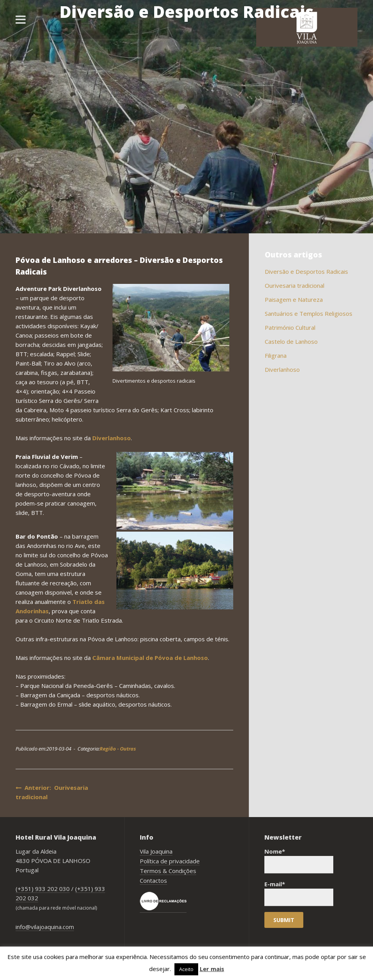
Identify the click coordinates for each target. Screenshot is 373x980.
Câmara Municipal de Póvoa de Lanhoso (150, 658)
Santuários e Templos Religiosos (309, 313)
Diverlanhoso (112, 438)
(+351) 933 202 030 (43, 889)
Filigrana (276, 355)
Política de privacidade (170, 861)
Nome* (299, 860)
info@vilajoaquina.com (45, 927)
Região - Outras (118, 749)
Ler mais (212, 969)
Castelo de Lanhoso (291, 341)
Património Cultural (290, 327)
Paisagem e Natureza (294, 299)
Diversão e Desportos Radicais (306, 271)
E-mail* (299, 893)
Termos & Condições (168, 871)
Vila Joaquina (156, 851)
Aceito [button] (186, 969)
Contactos (153, 880)
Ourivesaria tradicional (295, 285)
